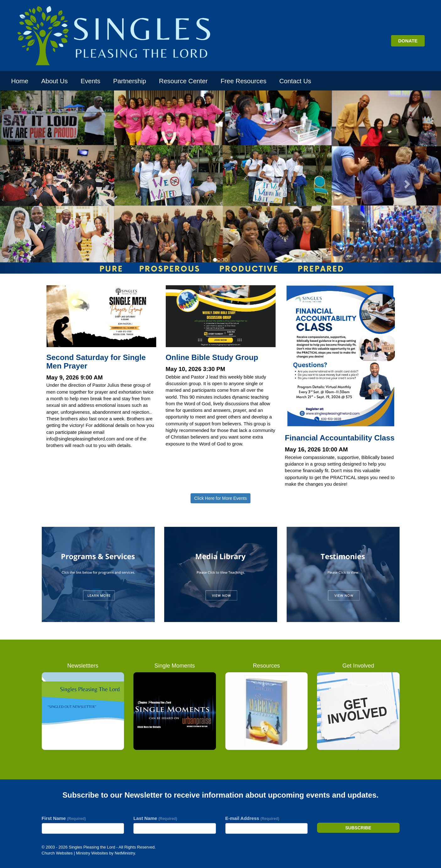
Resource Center (183, 81)
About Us (54, 81)
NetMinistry (125, 853)
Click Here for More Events (220, 498)
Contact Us (295, 81)
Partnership (130, 81)
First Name (64, 818)
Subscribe (358, 828)
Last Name (155, 818)
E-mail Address (252, 818)
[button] (33, 182)
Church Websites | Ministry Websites (75, 853)
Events (91, 81)
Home (20, 81)
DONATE (408, 41)
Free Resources (244, 81)
